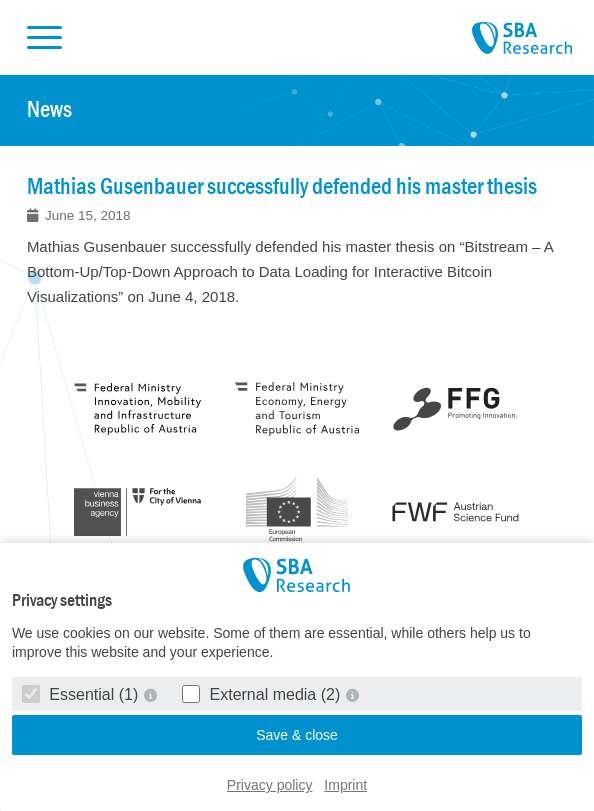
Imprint (345, 785)
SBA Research (522, 39)
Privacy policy (270, 785)
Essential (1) (82, 694)
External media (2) (263, 694)
